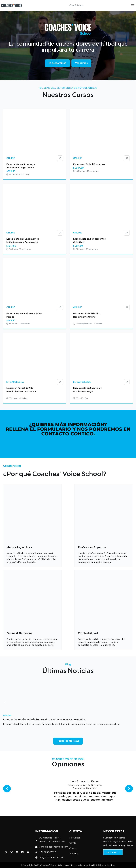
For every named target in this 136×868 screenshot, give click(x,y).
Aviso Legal (64, 865)
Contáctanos (76, 5)
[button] (5, 702)
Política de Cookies (105, 865)
